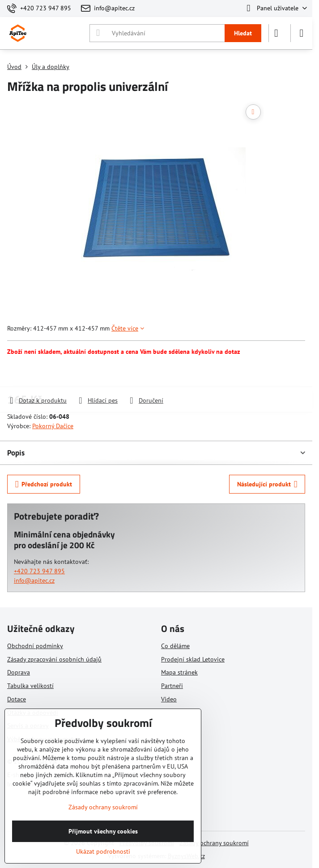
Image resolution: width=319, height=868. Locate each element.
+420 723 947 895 (39, 571)
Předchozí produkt (44, 484)
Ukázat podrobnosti (103, 851)
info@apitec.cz (34, 580)
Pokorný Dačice (53, 426)
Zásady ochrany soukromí (214, 843)
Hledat (243, 33)
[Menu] (302, 33)
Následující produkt (267, 484)
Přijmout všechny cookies (103, 831)
